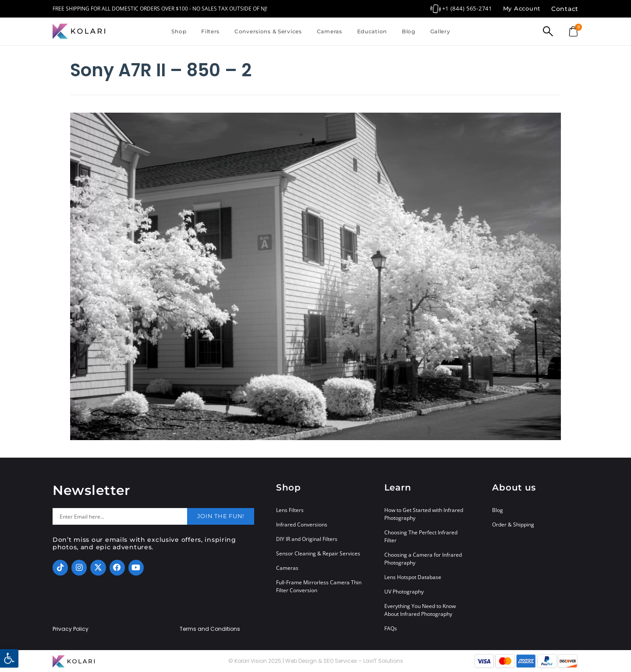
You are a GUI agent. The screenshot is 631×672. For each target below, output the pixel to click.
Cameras (330, 31)
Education (372, 31)
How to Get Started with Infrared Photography (424, 514)
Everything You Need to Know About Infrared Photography (420, 610)
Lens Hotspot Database (413, 577)
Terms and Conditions (210, 629)
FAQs (391, 628)
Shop (179, 31)
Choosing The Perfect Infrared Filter (421, 536)
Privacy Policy (71, 629)
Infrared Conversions (302, 524)
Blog (409, 31)
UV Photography (404, 592)
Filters (210, 31)
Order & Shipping (513, 524)
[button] (9, 658)
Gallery (440, 31)
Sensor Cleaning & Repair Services (318, 553)
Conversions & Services (268, 31)
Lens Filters (290, 510)
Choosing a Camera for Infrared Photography (423, 559)
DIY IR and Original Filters (307, 539)
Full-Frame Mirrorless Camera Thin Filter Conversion (319, 586)
